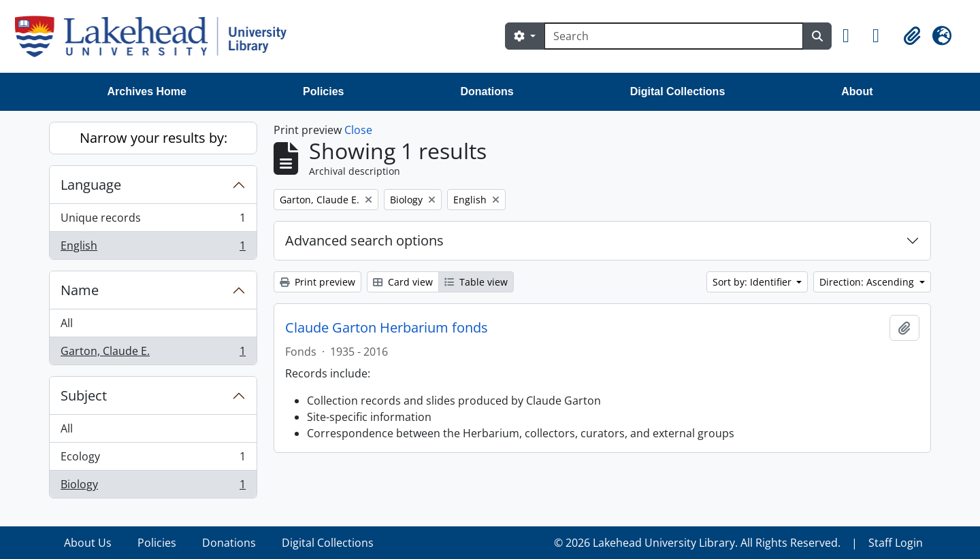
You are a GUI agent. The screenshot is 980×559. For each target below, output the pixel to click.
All (67, 323)
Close (358, 130)
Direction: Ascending (868, 282)
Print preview (317, 282)
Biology (153, 487)
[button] (852, 36)
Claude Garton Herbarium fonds (387, 328)
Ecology (153, 459)
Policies (323, 91)
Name (80, 290)
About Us (88, 543)
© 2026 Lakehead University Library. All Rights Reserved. (697, 543)
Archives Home (147, 91)
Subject (84, 395)
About (857, 91)
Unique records (153, 221)
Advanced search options (364, 240)
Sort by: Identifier (753, 282)
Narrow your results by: (153, 138)
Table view (476, 282)
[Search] (674, 36)
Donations (487, 91)
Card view (403, 282)
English (153, 248)
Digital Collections (678, 91)
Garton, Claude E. (153, 354)
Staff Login (896, 543)
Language (91, 185)
